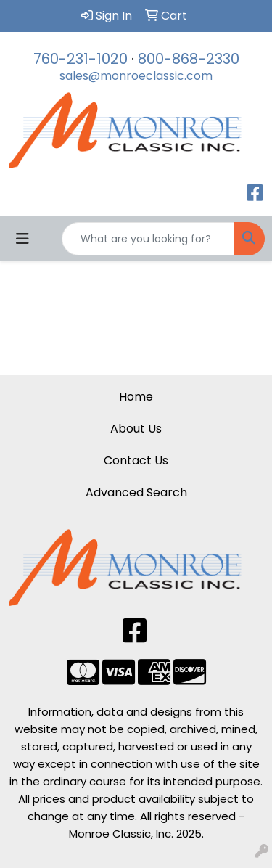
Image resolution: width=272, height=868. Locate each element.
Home (136, 397)
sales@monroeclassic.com (136, 76)
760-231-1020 (81, 59)
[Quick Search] (148, 239)
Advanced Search (136, 492)
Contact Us (136, 460)
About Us (136, 429)
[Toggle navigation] (22, 239)
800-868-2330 (189, 59)
